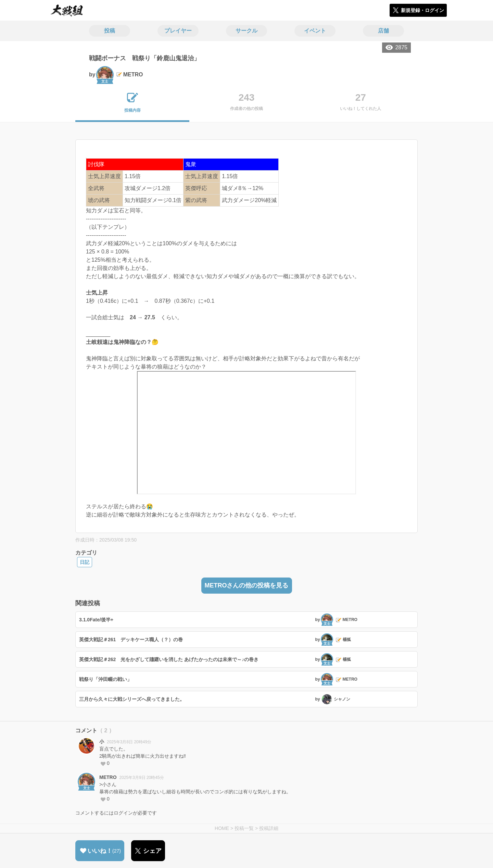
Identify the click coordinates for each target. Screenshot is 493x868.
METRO (108, 777)
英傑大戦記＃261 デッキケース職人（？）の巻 (131, 640)
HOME (222, 828)
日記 (85, 562)
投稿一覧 (244, 828)
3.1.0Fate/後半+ (96, 620)
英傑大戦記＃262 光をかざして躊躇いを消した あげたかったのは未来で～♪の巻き (169, 659)
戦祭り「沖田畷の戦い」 (105, 679)
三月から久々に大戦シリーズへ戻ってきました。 (132, 699)
